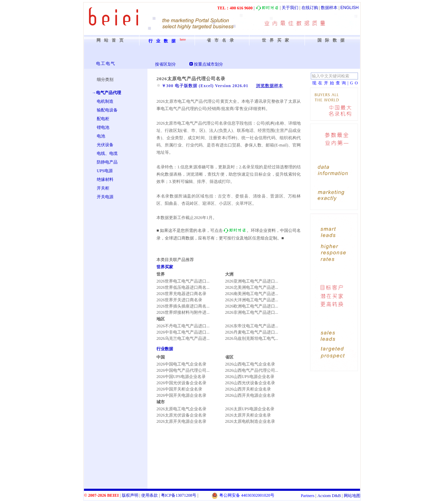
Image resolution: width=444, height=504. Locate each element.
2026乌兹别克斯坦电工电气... (252, 338)
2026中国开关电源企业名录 (181, 395)
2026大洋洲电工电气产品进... (252, 300)
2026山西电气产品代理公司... (252, 370)
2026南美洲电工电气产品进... (252, 294)
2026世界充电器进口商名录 (181, 294)
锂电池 (103, 127)
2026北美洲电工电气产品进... (252, 287)
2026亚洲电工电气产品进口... (252, 281)
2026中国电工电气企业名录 (181, 364)
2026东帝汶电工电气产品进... (252, 326)
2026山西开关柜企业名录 (248, 389)
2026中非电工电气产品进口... (183, 332)
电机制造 (105, 101)
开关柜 (103, 188)
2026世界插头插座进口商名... (183, 306)
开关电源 (105, 197)
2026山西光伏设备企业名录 (250, 383)
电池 (101, 136)
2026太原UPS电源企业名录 (250, 409)
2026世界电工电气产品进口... (183, 281)
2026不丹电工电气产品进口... (183, 326)
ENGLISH (349, 8)
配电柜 (103, 119)
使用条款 (150, 495)
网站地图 (352, 496)
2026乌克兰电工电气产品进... (183, 338)
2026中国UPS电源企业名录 (181, 377)
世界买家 (165, 267)
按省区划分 (165, 64)
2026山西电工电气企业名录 (250, 364)
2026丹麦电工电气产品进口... (252, 332)
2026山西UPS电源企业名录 (250, 377)
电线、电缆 (107, 153)
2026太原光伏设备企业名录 (181, 415)
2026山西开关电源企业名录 (250, 395)
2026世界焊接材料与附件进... (183, 312)
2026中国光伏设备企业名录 (181, 383)
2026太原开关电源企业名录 (181, 421)
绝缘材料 (105, 179)
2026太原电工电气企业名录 (181, 409)
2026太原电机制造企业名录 (250, 421)
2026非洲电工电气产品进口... (252, 312)
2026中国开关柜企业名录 (179, 389)
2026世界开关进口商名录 (179, 300)
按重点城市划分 (208, 64)
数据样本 (329, 8)
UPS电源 (105, 171)
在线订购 (310, 8)
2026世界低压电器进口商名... (183, 287)
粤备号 (179, 495)
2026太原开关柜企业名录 (248, 415)
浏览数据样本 (270, 86)
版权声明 (130, 495)
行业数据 (165, 349)
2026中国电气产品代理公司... (183, 370)
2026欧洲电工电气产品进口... (252, 306)
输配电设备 (107, 110)
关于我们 (290, 8)
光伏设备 (105, 145)
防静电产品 (107, 162)
